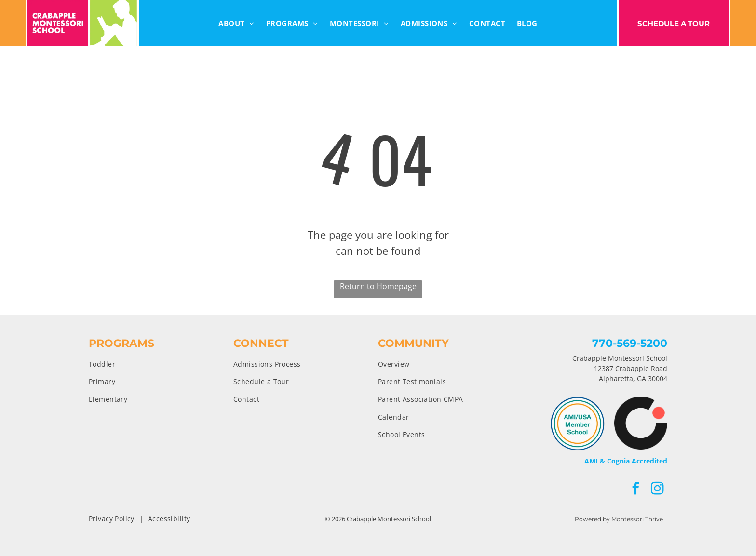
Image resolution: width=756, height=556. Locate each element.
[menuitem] (236, 23)
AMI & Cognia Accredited (626, 461)
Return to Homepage (378, 286)
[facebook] (636, 490)
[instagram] (658, 490)
